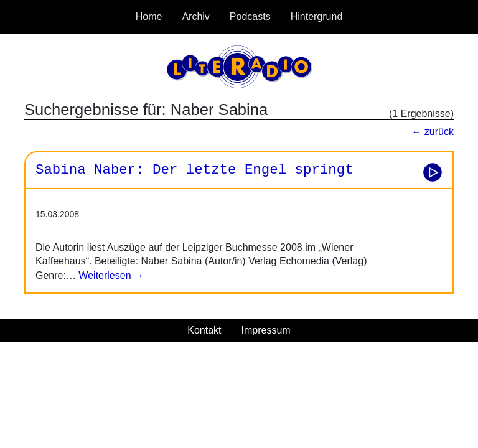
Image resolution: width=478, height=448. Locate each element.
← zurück (433, 132)
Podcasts (250, 16)
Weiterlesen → (110, 275)
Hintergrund (317, 16)
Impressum (266, 330)
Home (149, 16)
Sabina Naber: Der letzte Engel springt (194, 170)
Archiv (195, 16)
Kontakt (204, 330)
